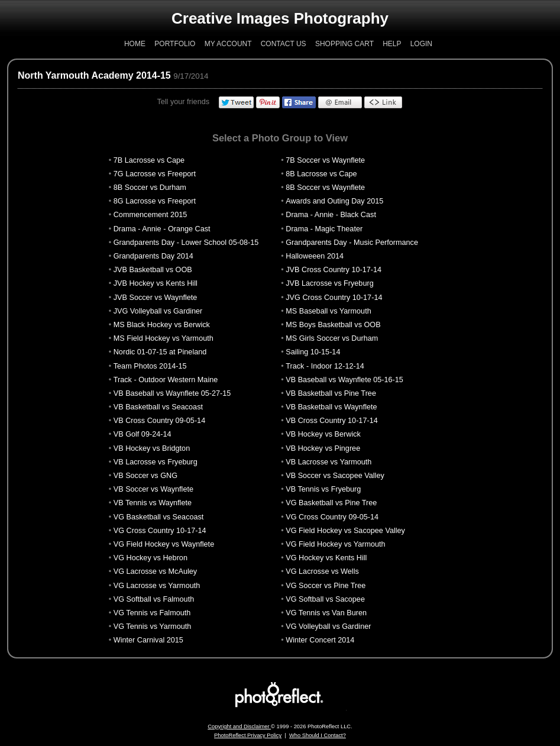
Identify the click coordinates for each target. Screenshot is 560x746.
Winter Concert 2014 (320, 640)
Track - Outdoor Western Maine (166, 380)
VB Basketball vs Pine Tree (331, 393)
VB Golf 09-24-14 (143, 434)
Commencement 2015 (150, 215)
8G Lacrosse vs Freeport (155, 201)
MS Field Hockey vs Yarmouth (164, 338)
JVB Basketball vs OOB (153, 270)
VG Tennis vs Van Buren (326, 613)
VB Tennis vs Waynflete (153, 503)
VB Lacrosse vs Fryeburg (156, 462)
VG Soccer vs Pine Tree (326, 586)
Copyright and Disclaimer (239, 726)
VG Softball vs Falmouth (154, 599)
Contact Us (284, 44)
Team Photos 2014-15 (150, 366)
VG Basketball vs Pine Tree (331, 503)
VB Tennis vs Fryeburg (323, 489)
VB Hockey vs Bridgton (152, 448)
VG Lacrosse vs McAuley (155, 571)
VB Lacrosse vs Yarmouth (328, 462)
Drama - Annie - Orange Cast (162, 229)
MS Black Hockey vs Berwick (162, 325)
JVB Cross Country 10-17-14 (334, 270)
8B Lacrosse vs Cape (321, 174)
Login (421, 44)
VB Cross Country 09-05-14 (159, 421)
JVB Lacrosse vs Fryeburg (329, 283)
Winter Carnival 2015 (148, 640)
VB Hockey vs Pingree (323, 448)
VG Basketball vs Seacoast (159, 517)
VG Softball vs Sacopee (325, 599)
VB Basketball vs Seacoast (158, 407)
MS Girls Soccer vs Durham (332, 338)
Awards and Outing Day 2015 (334, 201)
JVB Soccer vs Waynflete (156, 298)
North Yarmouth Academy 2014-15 (94, 75)
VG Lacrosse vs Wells (322, 571)
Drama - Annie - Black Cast (331, 215)
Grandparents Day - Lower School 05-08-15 (186, 243)
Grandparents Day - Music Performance (352, 243)
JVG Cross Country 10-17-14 (334, 298)
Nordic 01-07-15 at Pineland (160, 352)
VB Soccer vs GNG (145, 476)
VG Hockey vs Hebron (150, 558)
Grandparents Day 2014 (153, 256)
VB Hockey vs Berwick (323, 434)
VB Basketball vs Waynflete (331, 407)
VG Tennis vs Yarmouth (153, 626)
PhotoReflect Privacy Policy (248, 735)
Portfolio (175, 44)
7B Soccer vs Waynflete (325, 160)
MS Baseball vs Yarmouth (328, 311)
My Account (228, 44)
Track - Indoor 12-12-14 (325, 366)
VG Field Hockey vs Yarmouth (335, 544)
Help (392, 44)
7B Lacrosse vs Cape (149, 160)
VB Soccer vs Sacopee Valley (335, 476)
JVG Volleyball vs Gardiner (158, 311)
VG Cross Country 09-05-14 (332, 517)
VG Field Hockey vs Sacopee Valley (345, 531)
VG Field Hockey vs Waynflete (164, 544)
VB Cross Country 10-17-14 (331, 421)
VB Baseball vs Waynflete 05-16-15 (344, 380)
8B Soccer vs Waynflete (325, 188)
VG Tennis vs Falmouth (152, 613)
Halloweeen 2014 (315, 256)
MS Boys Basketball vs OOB (333, 325)
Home (135, 44)
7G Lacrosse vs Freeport (155, 174)
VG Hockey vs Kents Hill (326, 558)
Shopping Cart (344, 44)
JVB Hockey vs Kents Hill (156, 283)
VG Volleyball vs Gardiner (328, 626)
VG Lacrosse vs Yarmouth (157, 586)
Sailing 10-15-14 (313, 352)
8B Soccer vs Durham (150, 188)
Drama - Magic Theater (324, 229)
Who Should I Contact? (318, 735)
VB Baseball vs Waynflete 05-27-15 (172, 393)
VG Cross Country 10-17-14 (160, 531)
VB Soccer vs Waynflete (153, 489)
